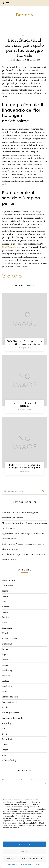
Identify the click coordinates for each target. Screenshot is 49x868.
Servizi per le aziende (12, 718)
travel (5, 744)
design (5, 612)
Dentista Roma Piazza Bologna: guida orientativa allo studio (20, 515)
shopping (7, 723)
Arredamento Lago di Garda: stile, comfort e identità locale (24, 557)
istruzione (7, 644)
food (4, 623)
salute (5, 692)
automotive (7, 586)
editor (20, 60)
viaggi (5, 750)
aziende (6, 591)
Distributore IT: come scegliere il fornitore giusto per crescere (23, 547)
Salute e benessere (11, 697)
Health (5, 633)
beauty (5, 596)
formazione (8, 628)
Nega (24, 851)
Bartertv (25, 15)
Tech (4, 734)
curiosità (6, 607)
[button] (45, 783)
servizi (25, 35)
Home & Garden (10, 639)
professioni (8, 686)
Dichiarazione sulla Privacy (31, 864)
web (4, 755)
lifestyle (6, 660)
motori (5, 681)
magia (5, 665)
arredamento (8, 580)
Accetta (25, 844)
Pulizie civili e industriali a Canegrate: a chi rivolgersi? (25, 466)
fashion (6, 617)
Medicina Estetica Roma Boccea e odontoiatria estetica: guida (24, 526)
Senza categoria (10, 702)
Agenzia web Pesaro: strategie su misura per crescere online (23, 536)
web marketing (9, 760)
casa (4, 601)
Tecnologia (7, 739)
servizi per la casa (11, 713)
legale (5, 654)
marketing (7, 670)
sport (5, 729)
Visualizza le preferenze (24, 859)
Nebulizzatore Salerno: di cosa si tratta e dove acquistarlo (25, 343)
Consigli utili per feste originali (24, 404)
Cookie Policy (13, 864)
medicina (6, 676)
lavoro (5, 649)
